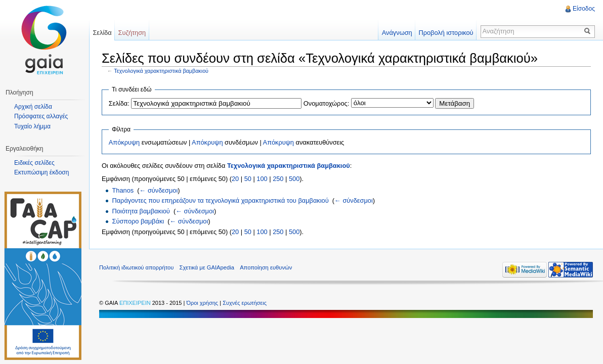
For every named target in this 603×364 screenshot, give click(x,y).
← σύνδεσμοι (159, 190)
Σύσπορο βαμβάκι (138, 221)
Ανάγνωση (397, 33)
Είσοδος (584, 9)
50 (248, 179)
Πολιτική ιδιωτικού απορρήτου (136, 267)
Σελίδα (102, 33)
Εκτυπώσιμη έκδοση (41, 172)
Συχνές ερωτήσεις (245, 303)
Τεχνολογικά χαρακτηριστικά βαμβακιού (161, 71)
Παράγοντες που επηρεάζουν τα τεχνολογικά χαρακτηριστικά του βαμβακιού (220, 200)
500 (294, 179)
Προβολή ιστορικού (446, 33)
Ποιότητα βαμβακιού (141, 211)
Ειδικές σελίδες (34, 163)
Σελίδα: (119, 103)
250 (278, 179)
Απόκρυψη (124, 142)
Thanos (123, 190)
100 (262, 179)
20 (235, 179)
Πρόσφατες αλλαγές (41, 116)
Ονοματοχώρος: (326, 103)
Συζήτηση (132, 33)
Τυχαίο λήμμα (32, 126)
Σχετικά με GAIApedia (207, 267)
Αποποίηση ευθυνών (266, 267)
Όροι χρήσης (203, 303)
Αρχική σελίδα (33, 107)
